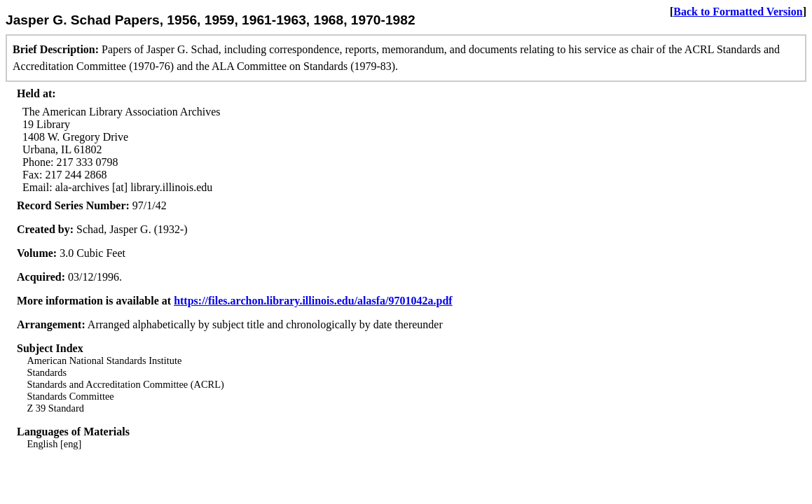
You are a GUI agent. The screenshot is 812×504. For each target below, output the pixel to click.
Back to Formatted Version (738, 12)
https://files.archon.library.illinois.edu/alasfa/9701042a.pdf (313, 301)
